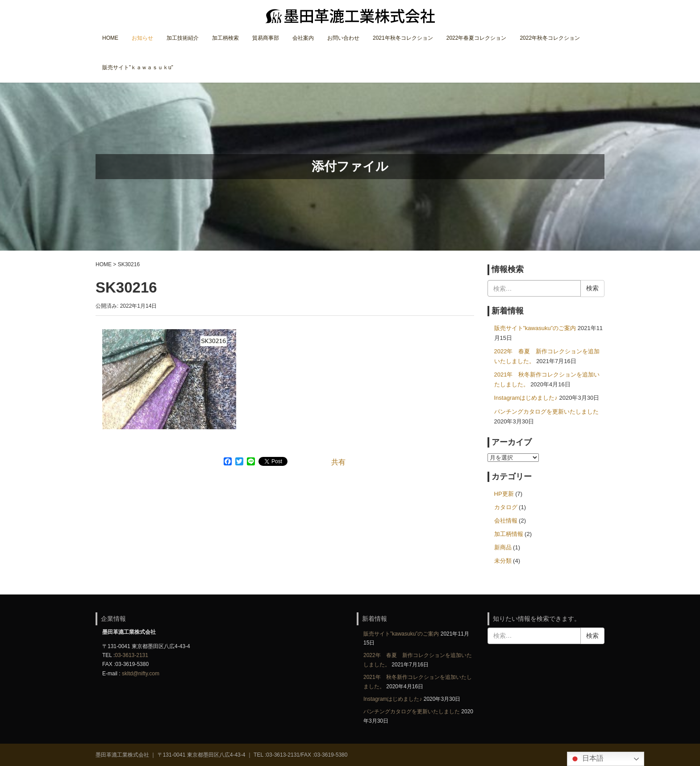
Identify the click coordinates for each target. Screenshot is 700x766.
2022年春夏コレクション (477, 38)
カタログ (506, 507)
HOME (110, 38)
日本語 (587, 759)
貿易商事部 (266, 38)
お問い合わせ (343, 38)
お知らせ (142, 38)
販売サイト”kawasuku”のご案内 (535, 328)
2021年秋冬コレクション (403, 38)
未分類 (503, 561)
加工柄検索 (225, 38)
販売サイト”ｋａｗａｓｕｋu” (138, 67)
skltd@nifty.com (141, 674)
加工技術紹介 (183, 38)
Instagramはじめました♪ (526, 398)
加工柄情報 (509, 534)
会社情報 (506, 521)
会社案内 (303, 38)
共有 (338, 462)
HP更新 (504, 494)
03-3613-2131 (131, 655)
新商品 (503, 547)
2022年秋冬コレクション (550, 38)
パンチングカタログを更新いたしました (546, 412)
